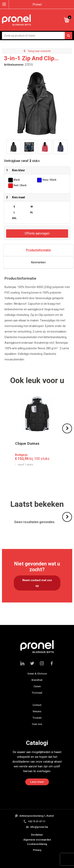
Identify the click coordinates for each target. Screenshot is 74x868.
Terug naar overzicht (39, 51)
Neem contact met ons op (37, 583)
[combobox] (37, 36)
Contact (37, 705)
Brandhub (37, 680)
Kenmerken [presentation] (38, 262)
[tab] (38, 250)
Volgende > (67, 433)
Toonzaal (37, 693)
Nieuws (37, 711)
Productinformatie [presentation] (38, 250)
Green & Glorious (37, 674)
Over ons (37, 724)
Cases (37, 686)
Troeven (37, 718)
